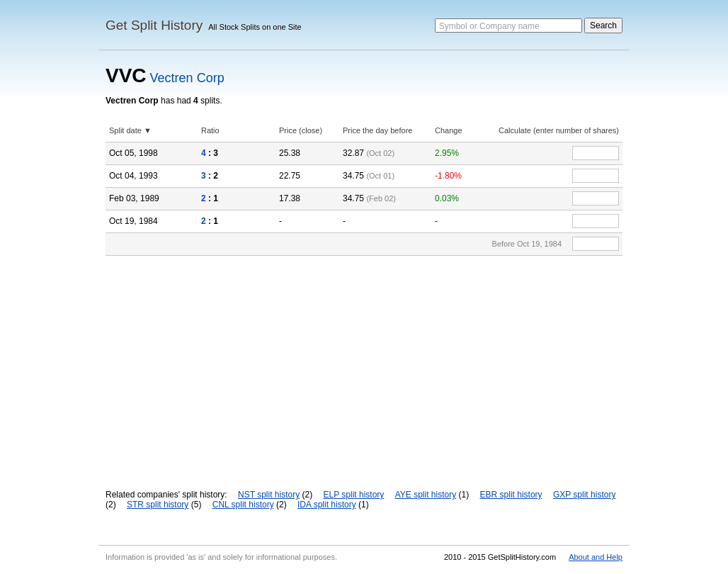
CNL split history (243, 505)
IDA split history (327, 505)
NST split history (269, 495)
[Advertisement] (364, 362)
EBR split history (511, 495)
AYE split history (426, 495)
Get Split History (154, 25)
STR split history (158, 505)
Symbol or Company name (489, 26)
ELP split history (354, 495)
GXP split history (584, 495)
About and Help (596, 557)
